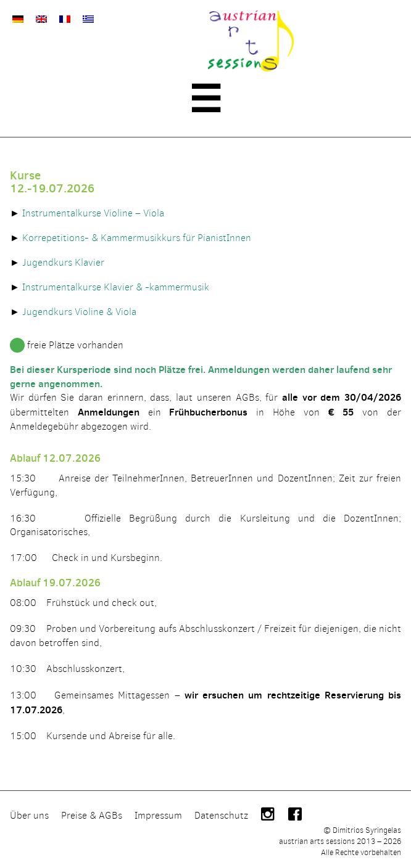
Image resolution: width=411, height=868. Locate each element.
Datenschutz (221, 815)
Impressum (158, 815)
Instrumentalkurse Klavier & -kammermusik (116, 287)
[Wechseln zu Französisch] (65, 19)
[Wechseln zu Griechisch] (88, 19)
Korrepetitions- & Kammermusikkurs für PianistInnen (137, 238)
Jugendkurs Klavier (63, 262)
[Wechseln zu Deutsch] (18, 19)
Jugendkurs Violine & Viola (79, 312)
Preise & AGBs (92, 815)
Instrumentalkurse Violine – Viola (93, 213)
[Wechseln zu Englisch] (41, 19)
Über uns (29, 815)
